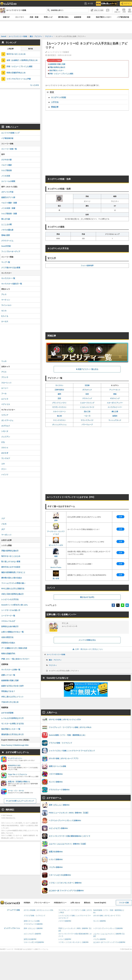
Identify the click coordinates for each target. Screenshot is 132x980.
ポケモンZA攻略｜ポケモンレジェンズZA (38, 910)
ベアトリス (6, 404)
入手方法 (55, 102)
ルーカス (5, 321)
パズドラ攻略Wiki (65, 921)
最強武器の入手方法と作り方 (12, 734)
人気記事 (10, 49)
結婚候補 (78, 17)
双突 (87, 394)
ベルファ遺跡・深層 (9, 203)
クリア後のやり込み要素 (11, 268)
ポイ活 (88, 4)
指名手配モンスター (104, 17)
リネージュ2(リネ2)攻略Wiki (34, 942)
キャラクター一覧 (8, 278)
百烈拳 (87, 385)
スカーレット (6, 383)
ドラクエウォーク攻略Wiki (33, 924)
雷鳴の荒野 (6, 235)
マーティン (6, 300)
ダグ (3, 529)
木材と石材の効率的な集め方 (12, 594)
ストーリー (20, 17)
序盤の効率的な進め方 (57, 67)
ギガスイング (115, 398)
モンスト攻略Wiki (100, 921)
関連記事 (55, 107)
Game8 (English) (100, 903)
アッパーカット (115, 390)
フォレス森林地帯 (87, 266)
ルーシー (5, 388)
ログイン (126, 4)
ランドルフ (6, 458)
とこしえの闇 (6, 224)
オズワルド (6, 426)
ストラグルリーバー (115, 407)
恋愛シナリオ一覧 (8, 675)
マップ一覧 (6, 262)
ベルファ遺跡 (6, 165)
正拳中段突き (59, 390)
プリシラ (5, 377)
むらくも (5, 316)
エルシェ (5, 448)
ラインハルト (6, 305)
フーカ (4, 394)
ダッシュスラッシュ (59, 425)
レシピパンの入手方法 (10, 599)
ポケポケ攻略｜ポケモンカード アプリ (107, 916)
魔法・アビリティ (55, 660)
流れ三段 (87, 412)
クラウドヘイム (7, 241)
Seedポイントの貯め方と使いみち (15, 605)
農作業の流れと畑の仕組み (12, 578)
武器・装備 (34, 17)
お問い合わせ (75, 903)
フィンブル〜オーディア (11, 252)
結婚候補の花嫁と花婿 (57, 64)
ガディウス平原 (7, 192)
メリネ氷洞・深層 (8, 208)
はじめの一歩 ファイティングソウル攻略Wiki (109, 942)
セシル (4, 311)
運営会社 (87, 903)
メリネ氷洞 (6, 176)
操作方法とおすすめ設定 (11, 567)
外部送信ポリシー (60, 903)
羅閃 (59, 394)
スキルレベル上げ (8, 621)
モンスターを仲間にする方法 (12, 724)
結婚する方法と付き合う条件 (12, 686)
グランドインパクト (59, 403)
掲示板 (30, 49)
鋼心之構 (115, 412)
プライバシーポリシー (42, 903)
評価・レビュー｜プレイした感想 (61, 74)
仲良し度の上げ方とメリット (12, 697)
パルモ (4, 524)
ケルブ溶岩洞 (6, 170)
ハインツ (5, 475)
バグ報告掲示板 (7, 138)
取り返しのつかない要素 (11, 562)
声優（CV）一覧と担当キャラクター (15, 659)
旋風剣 (115, 416)
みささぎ (5, 453)
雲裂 (115, 394)
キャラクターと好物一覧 (11, 670)
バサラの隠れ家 (7, 230)
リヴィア (5, 415)
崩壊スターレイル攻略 (32, 921)
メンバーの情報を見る (87, 640)
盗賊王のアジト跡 (8, 197)
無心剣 (59, 416)
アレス (4, 294)
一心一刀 (87, 416)
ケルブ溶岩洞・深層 (9, 214)
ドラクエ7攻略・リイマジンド (35, 916)
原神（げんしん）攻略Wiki (33, 928)
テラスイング (87, 398)
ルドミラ (5, 399)
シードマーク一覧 (8, 616)
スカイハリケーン (59, 412)
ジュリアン (6, 437)
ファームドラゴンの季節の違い (13, 583)
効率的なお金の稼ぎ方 (10, 626)
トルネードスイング (87, 403)
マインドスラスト (59, 420)
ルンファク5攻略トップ (10, 133)
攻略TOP (6, 17)
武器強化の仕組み (8, 643)
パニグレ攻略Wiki (100, 939)
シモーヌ (5, 431)
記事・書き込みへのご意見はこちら (87, 649)
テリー (4, 469)
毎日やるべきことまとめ (16, 54)
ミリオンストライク (87, 407)
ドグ (3, 519)
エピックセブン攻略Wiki (32, 934)
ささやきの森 (6, 160)
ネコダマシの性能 (58, 97)
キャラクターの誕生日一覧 (12, 284)
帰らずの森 (6, 219)
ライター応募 (124, 903)
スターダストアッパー (115, 403)
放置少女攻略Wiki (30, 939)
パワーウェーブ (87, 425)
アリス (4, 372)
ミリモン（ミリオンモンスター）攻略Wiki (73, 942)
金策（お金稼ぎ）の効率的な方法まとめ (22, 60)
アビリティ (53, 665)
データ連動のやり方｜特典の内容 (14, 648)
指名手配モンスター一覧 (11, 729)
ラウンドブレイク (87, 420)
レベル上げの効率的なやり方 (12, 718)
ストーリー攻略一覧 (9, 149)
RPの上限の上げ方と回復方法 (13, 589)
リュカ (4, 361)
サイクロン (59, 385)
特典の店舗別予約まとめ (16, 73)
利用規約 (27, 903)
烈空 (59, 398)
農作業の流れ (63, 17)
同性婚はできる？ (8, 691)
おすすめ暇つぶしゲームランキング (21, 801)
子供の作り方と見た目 (10, 702)
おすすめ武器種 (7, 713)
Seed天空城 (6, 246)
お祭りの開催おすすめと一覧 (12, 632)
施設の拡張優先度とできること (13, 572)
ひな (3, 442)
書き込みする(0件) (87, 597)
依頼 (89, 17)
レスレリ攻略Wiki (65, 939)
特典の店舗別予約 (8, 654)
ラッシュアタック (115, 420)
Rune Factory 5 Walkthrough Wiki (15, 745)
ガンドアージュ (7, 420)
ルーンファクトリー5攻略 (56, 655)
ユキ (3, 464)
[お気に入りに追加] (97, 10)
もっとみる (35, 85)
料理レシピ (48, 17)
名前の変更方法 (7, 637)
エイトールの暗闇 (8, 181)
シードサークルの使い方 (11, 610)
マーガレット (6, 535)
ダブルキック (87, 390)
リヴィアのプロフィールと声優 (19, 79)
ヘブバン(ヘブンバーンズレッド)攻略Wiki (108, 928)
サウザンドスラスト (59, 407)
